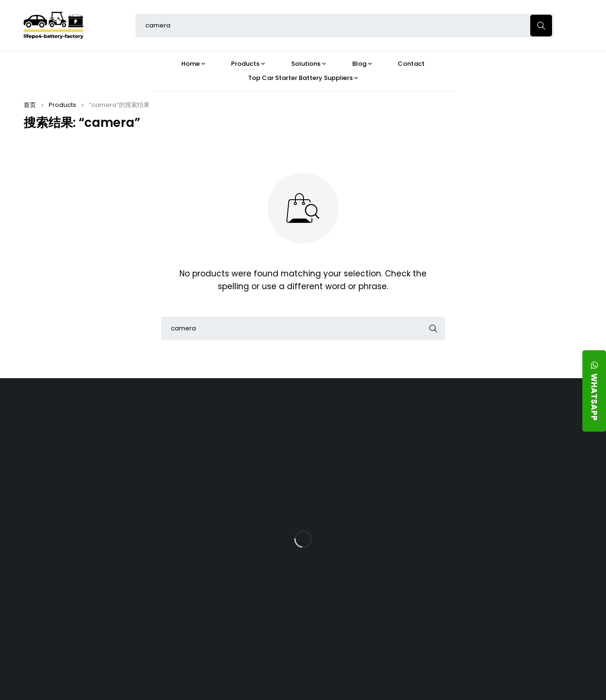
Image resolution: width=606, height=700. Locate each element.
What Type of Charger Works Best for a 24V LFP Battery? (377, 489)
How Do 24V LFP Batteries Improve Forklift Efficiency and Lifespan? (378, 563)
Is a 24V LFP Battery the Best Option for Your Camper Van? (374, 636)
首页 (30, 105)
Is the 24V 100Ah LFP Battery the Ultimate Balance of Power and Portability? (374, 452)
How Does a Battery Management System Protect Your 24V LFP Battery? (373, 526)
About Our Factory (192, 419)
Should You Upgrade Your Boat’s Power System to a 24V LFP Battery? (372, 600)
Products (62, 105)
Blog (348, 419)
